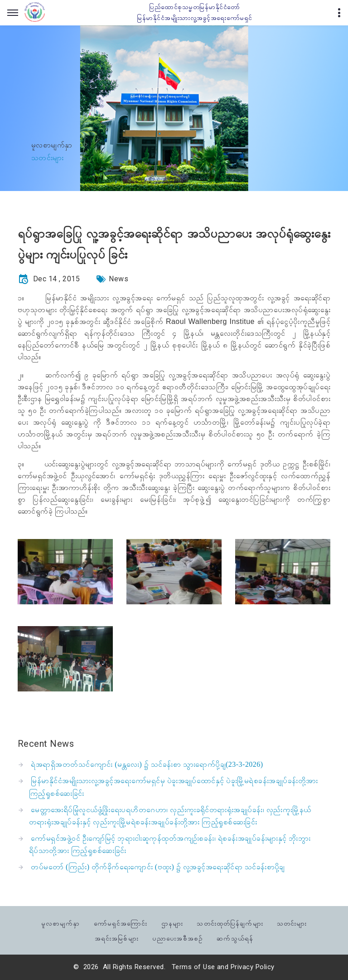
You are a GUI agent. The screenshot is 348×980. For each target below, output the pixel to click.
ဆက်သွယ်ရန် (235, 938)
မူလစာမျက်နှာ (52, 145)
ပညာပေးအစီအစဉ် (178, 938)
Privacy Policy (253, 967)
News (118, 279)
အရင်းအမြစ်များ (117, 938)
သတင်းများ (292, 923)
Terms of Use (193, 967)
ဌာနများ (172, 923)
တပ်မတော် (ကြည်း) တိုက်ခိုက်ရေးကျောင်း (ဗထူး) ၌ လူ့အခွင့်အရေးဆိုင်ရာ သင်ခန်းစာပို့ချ (158, 867)
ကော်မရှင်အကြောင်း (121, 923)
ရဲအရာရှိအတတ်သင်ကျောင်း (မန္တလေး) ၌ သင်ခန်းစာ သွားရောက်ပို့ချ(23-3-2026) (147, 764)
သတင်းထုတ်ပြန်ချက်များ (230, 923)
